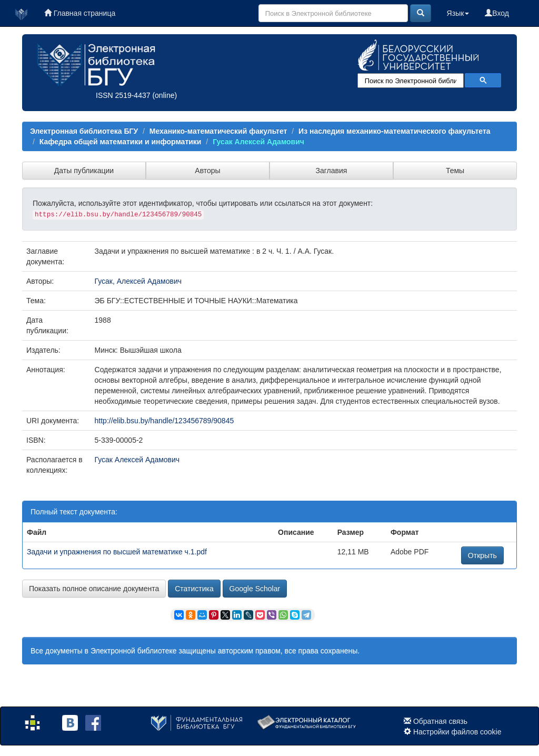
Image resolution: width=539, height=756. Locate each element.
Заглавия (332, 171)
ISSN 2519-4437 (123, 95)
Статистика (194, 589)
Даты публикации (84, 171)
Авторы (207, 171)
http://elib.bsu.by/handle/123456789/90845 (164, 421)
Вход (497, 13)
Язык (458, 13)
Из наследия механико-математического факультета (394, 131)
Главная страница (80, 13)
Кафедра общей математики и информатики (121, 142)
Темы (455, 171)
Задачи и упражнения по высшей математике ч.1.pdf (117, 552)
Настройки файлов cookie (457, 732)
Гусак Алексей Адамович (258, 142)
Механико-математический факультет (218, 131)
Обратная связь (440, 721)
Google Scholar (255, 589)
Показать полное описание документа (94, 589)
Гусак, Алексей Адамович (138, 281)
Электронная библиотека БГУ (84, 131)
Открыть (482, 555)
